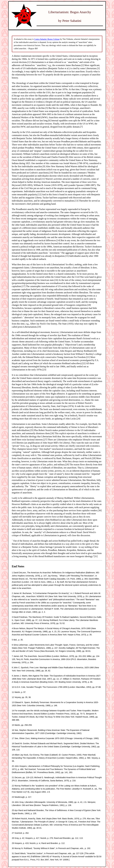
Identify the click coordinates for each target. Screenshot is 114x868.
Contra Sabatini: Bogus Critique (47, 39)
